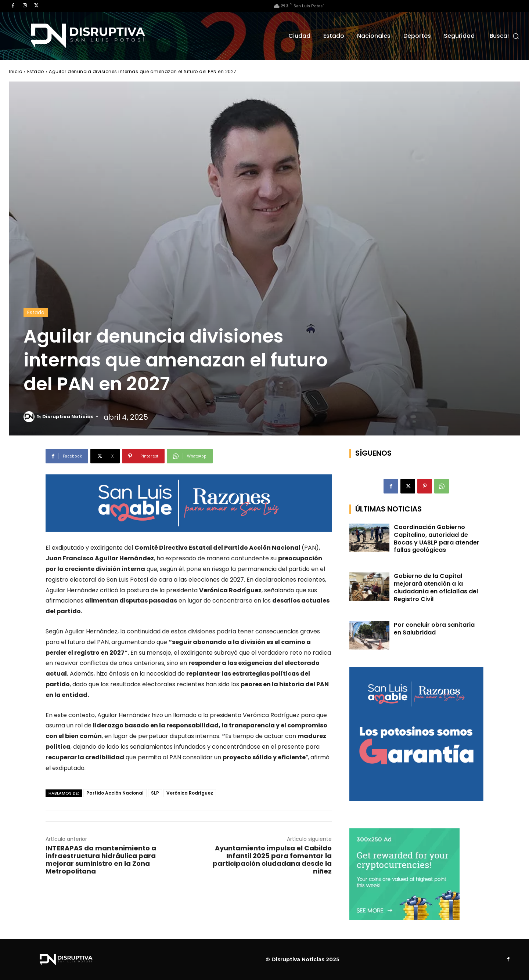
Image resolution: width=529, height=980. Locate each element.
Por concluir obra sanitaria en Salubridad (434, 629)
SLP (155, 793)
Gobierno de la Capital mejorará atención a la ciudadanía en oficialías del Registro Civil (436, 587)
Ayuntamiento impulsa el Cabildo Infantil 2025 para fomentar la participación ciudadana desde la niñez (272, 860)
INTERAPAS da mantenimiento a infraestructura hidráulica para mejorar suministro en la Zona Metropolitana (101, 860)
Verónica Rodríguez (190, 793)
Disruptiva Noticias (68, 417)
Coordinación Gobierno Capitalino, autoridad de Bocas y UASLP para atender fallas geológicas (437, 538)
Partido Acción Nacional (115, 793)
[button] (505, 36)
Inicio (15, 71)
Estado (36, 71)
